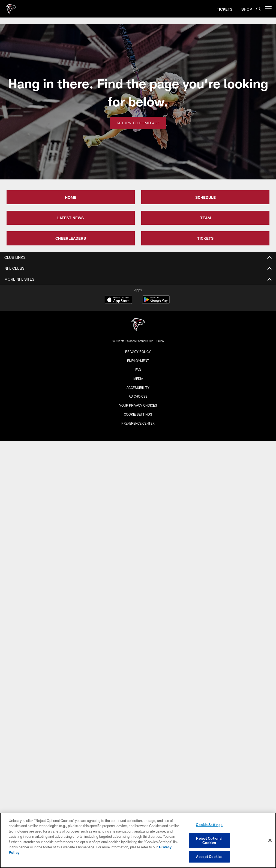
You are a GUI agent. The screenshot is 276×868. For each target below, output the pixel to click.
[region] (138, 840)
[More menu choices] (268, 9)
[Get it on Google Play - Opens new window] (156, 302)
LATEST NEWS (70, 218)
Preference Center (138, 423)
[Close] (270, 840)
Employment (138, 361)
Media (138, 379)
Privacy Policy (138, 352)
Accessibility (138, 388)
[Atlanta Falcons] (138, 325)
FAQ (138, 370)
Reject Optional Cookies (209, 840)
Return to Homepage (138, 123)
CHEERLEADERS (71, 238)
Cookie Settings (138, 414)
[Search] (259, 9)
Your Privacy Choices (138, 405)
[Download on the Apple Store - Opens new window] (118, 300)
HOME (71, 197)
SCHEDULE (205, 197)
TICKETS (205, 238)
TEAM (205, 218)
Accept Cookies (209, 857)
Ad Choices (138, 396)
